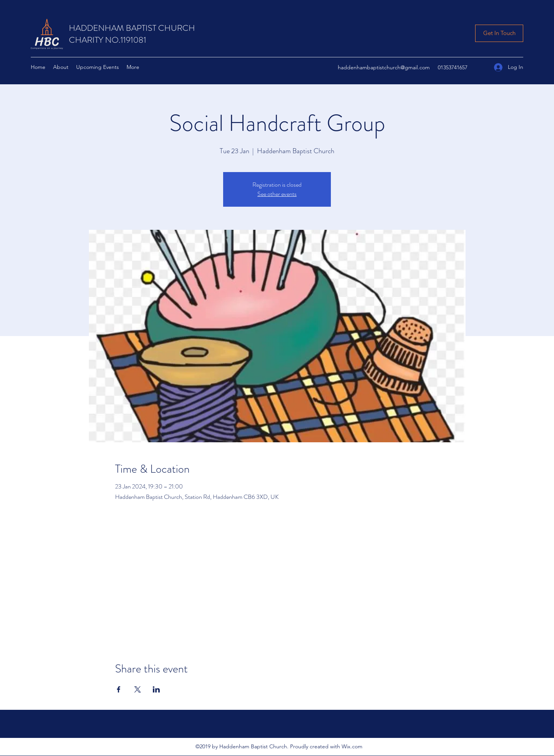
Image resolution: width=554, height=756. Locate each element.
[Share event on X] (138, 689)
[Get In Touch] (499, 33)
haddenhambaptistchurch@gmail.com (384, 67)
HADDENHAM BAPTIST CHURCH (132, 28)
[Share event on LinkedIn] (156, 689)
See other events (277, 194)
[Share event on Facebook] (119, 689)
